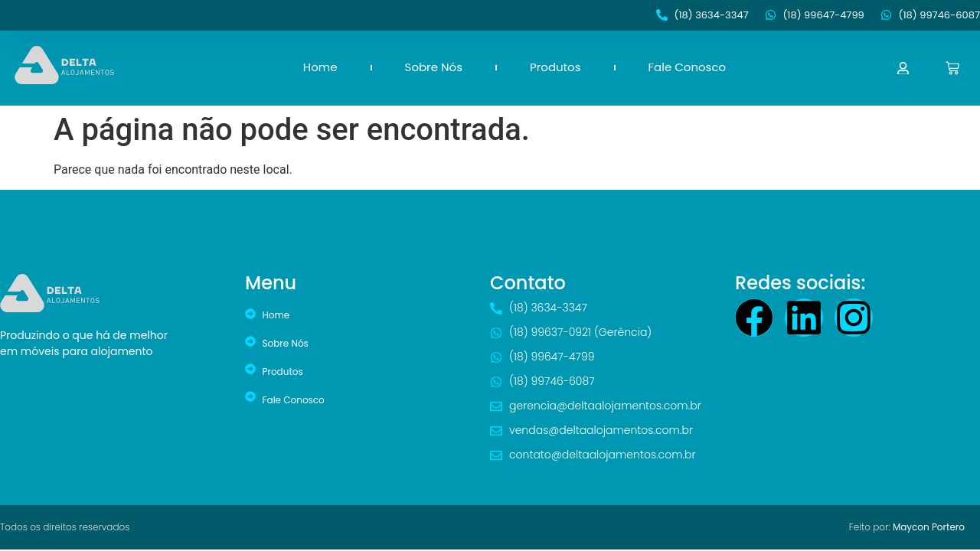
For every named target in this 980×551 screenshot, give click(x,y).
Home (320, 67)
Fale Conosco (688, 67)
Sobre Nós (434, 67)
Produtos (555, 67)
